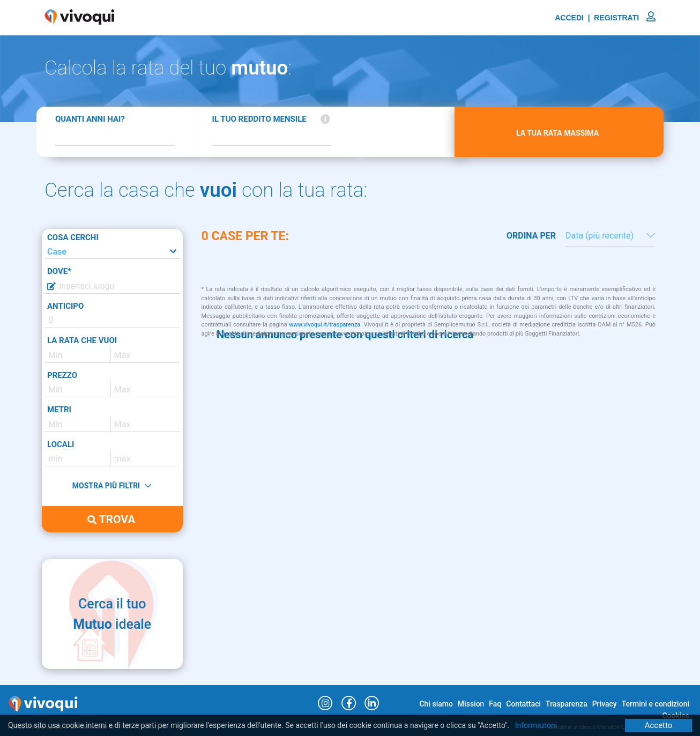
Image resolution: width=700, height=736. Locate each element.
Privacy (605, 704)
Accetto (659, 725)
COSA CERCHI (73, 237)
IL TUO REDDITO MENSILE (259, 119)
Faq (495, 704)
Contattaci (523, 704)
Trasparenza (567, 704)
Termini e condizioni (656, 704)
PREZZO (62, 375)
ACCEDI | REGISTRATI (605, 18)
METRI (59, 410)
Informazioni (536, 725)
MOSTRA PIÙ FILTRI (112, 486)
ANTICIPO (65, 306)
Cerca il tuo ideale (112, 614)
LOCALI (61, 444)
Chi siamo (436, 704)
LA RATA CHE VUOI (82, 340)
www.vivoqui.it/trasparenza (325, 325)
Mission (471, 704)
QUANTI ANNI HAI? (90, 119)
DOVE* (59, 271)
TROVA (111, 519)
